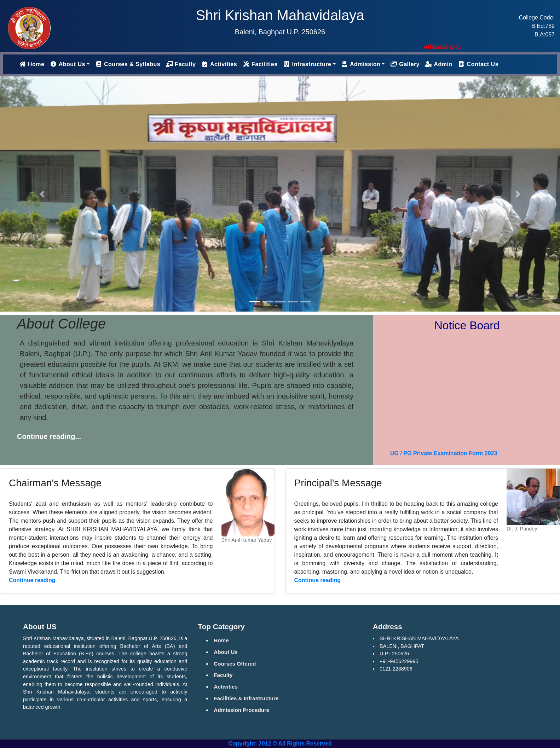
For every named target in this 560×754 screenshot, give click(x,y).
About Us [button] (67, 64)
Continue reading (32, 580)
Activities (220, 64)
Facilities (260, 64)
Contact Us (478, 64)
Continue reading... (49, 436)
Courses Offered (235, 664)
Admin (439, 64)
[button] (42, 194)
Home (33, 63)
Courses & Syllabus (128, 64)
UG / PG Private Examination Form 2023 (444, 456)
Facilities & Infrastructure (246, 698)
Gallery (405, 64)
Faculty (181, 64)
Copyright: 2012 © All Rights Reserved (280, 744)
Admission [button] (361, 64)
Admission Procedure (241, 710)
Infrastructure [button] (307, 64)
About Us (226, 652)
